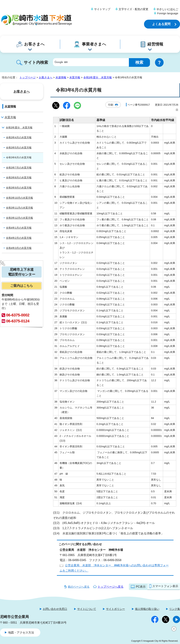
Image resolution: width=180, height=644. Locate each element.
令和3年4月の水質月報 (19, 137)
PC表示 (141, 587)
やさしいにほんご (167, 9)
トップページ (28, 77)
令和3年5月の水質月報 (19, 148)
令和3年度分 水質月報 (98, 77)
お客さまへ (34, 44)
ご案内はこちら (22, 286)
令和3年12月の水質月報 (19, 218)
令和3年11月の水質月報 (19, 208)
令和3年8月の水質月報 (19, 178)
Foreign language (168, 13)
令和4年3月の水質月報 (19, 248)
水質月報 (75, 77)
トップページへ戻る (111, 587)
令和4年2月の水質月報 (19, 238)
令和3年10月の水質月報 (19, 198)
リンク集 (175, 609)
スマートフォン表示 (165, 586)
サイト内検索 (36, 62)
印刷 (111, 105)
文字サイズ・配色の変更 (133, 9)
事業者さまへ (94, 44)
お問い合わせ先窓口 (55, 609)
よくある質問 (161, 24)
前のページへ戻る (79, 587)
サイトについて (87, 609)
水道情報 (61, 77)
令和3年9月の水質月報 (19, 188)
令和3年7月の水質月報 (19, 168)
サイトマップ (102, 9)
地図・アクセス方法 (21, 633)
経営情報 (155, 44)
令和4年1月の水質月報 (19, 228)
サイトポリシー (115, 609)
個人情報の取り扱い (147, 609)
